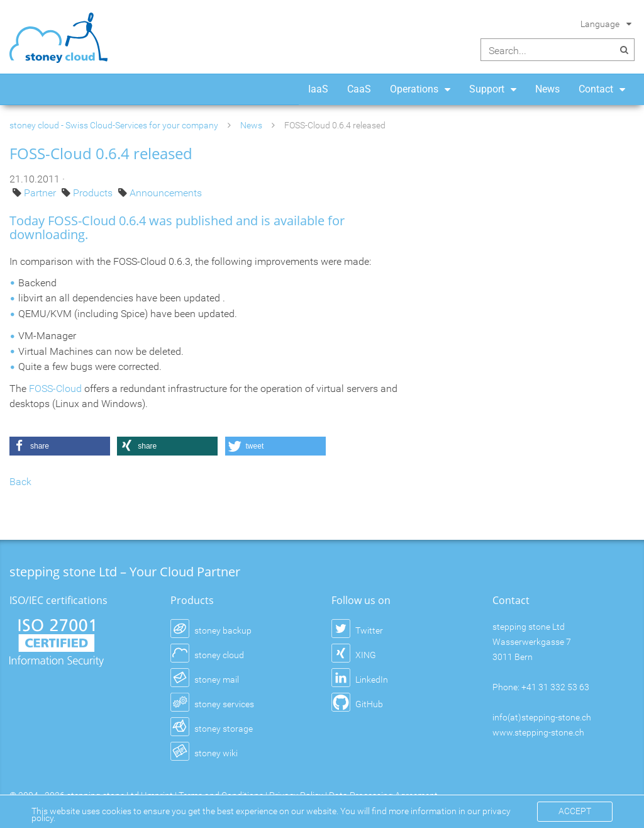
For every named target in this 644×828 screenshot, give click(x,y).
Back (20, 482)
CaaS (359, 89)
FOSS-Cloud (55, 389)
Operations (414, 89)
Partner (41, 193)
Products (94, 193)
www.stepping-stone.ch (538, 732)
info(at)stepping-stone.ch (542, 717)
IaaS (318, 89)
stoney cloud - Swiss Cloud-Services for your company (114, 125)
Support (487, 89)
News (547, 89)
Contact (596, 89)
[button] (60, 446)
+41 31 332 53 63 (555, 687)
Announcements (166, 193)
